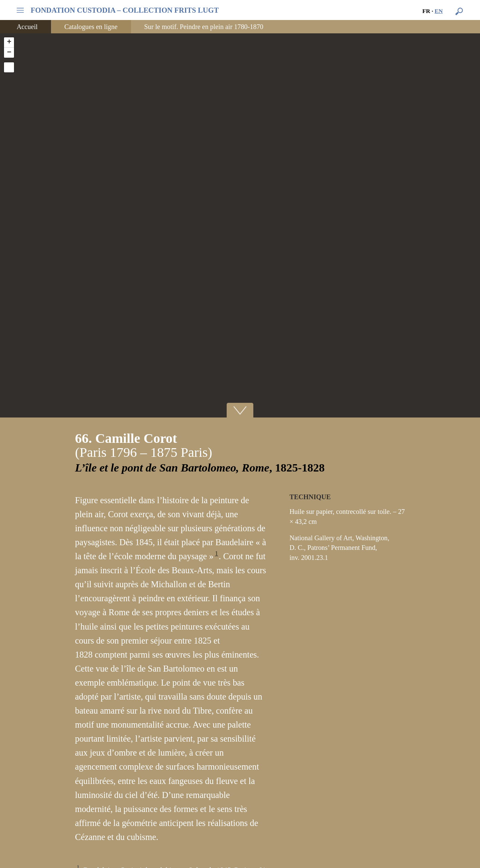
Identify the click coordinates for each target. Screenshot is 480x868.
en (439, 11)
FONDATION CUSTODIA (125, 10)
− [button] (9, 53)
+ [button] (9, 42)
